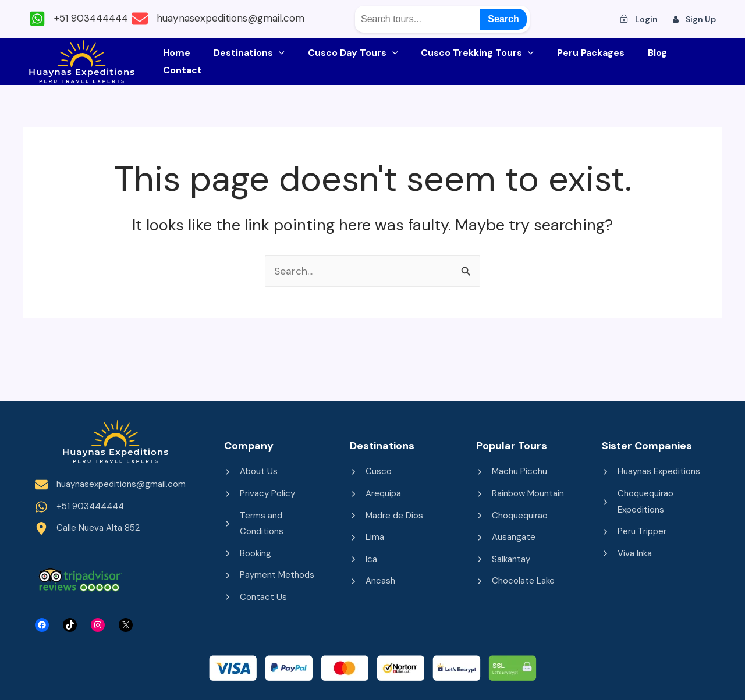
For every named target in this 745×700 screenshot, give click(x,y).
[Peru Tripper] (634, 530)
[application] (285, 62)
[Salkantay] (503, 559)
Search (503, 19)
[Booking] (248, 553)
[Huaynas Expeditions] (651, 469)
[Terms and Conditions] (275, 523)
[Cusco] (371, 469)
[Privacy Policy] (260, 491)
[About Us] (251, 469)
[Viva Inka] (627, 553)
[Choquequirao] (512, 514)
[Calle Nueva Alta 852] (87, 528)
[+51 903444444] (82, 19)
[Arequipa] (375, 491)
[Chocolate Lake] (515, 582)
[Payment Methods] (269, 576)
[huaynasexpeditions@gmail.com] (243, 19)
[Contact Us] (256, 598)
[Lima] (367, 536)
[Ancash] (372, 582)
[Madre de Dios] (386, 514)
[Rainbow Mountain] (520, 491)
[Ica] (363, 559)
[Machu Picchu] (512, 469)
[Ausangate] (506, 536)
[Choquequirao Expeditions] (653, 500)
